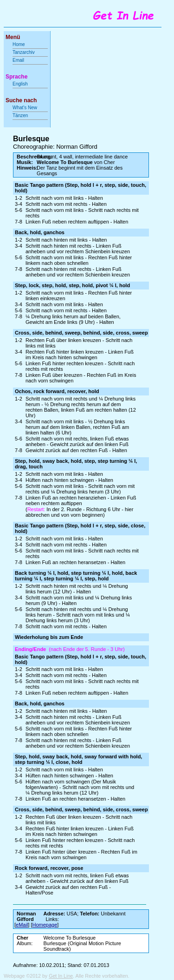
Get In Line (61, 976)
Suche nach (21, 100)
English (20, 84)
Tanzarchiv (24, 52)
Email (18, 60)
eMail (22, 925)
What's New (26, 108)
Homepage (45, 925)
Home (19, 44)
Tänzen (20, 115)
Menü (13, 37)
